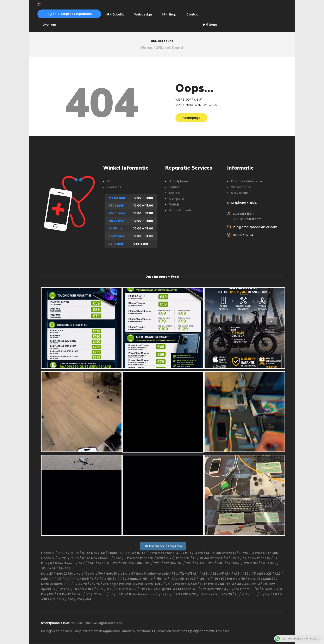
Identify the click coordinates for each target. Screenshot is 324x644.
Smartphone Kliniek (56, 623)
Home (147, 48)
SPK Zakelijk (240, 193)
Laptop (175, 193)
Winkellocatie (241, 187)
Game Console (180, 210)
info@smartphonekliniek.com (255, 227)
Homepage (191, 118)
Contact (113, 181)
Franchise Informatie (247, 181)
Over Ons (114, 187)
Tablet (174, 187)
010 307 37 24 (243, 235)
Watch (174, 204)
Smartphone (179, 181)
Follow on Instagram (164, 546)
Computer (177, 199)
